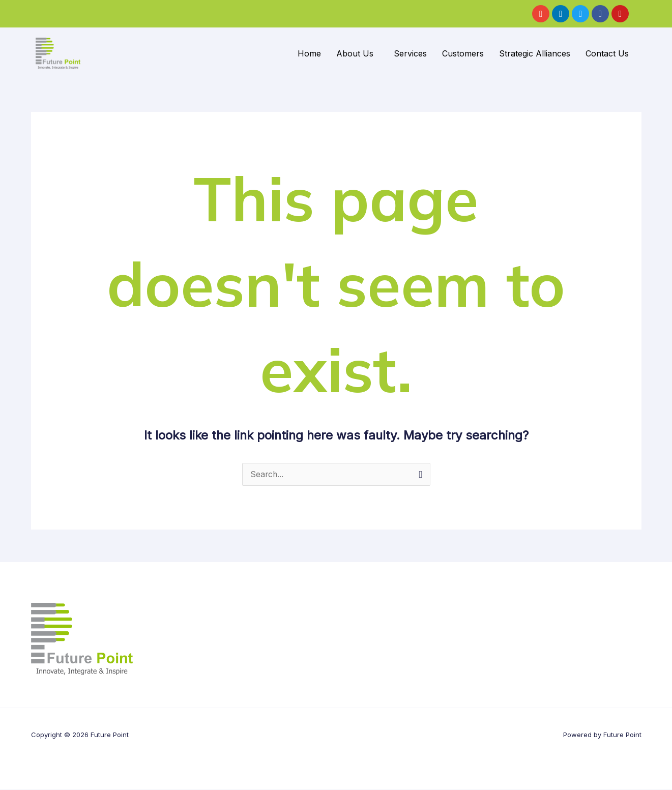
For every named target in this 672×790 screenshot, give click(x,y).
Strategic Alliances (535, 53)
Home (309, 53)
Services (410, 53)
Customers (463, 53)
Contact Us (607, 53)
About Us (355, 53)
